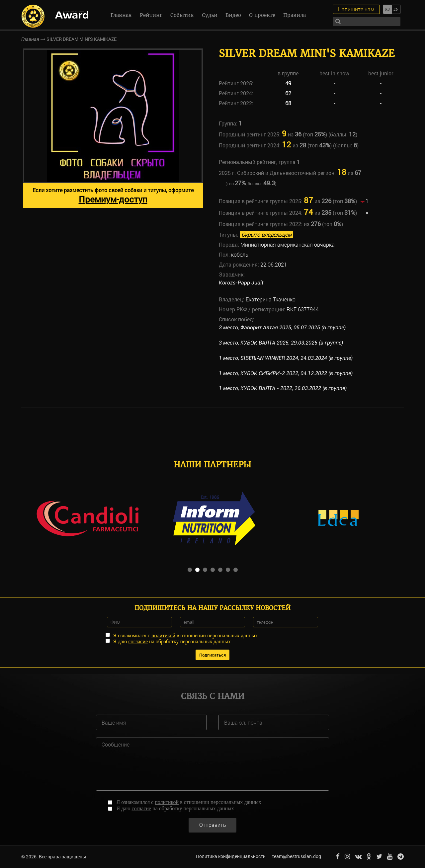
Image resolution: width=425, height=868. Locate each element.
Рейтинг (151, 15)
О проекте (262, 15)
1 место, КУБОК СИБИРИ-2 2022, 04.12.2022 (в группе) (286, 373)
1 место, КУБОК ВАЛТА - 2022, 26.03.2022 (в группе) (283, 388)
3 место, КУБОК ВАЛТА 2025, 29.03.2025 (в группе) (281, 343)
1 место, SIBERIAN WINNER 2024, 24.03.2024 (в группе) (286, 358)
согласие (138, 641)
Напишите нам (356, 9)
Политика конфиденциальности (231, 856)
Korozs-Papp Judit (241, 283)
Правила (295, 15)
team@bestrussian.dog (297, 856)
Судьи (210, 15)
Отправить (213, 824)
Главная (121, 15)
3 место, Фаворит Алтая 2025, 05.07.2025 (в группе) (282, 327)
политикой (163, 635)
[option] (113, 128)
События (182, 15)
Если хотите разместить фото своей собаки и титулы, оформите (113, 196)
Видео (233, 15)
